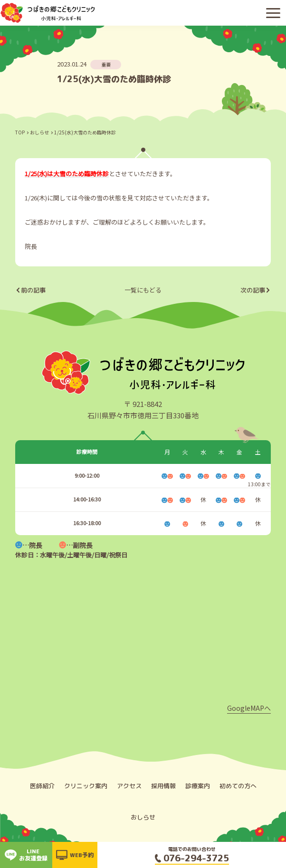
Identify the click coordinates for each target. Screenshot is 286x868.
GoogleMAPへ (249, 708)
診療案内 (198, 786)
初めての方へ (238, 786)
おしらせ (39, 132)
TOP (20, 132)
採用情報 (163, 786)
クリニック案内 (86, 786)
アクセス (129, 786)
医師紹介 (42, 786)
